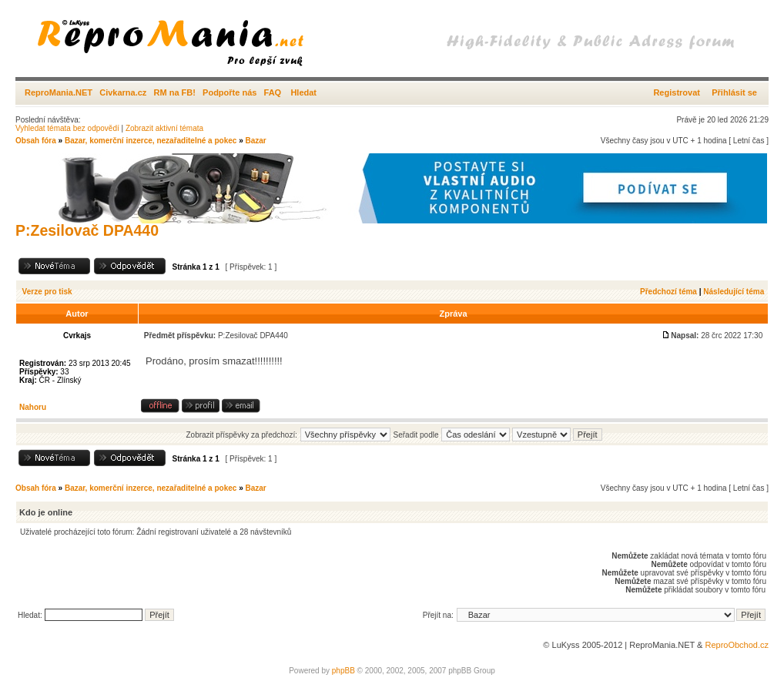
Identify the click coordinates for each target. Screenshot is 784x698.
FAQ (273, 92)
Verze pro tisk (47, 292)
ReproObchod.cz (737, 645)
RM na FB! (175, 92)
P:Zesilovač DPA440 (87, 230)
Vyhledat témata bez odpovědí (67, 128)
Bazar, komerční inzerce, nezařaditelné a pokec (151, 141)
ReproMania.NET (59, 92)
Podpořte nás (230, 92)
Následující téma (734, 292)
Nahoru (33, 407)
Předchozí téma (668, 292)
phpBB (343, 671)
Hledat (303, 92)
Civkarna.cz (123, 92)
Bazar (255, 141)
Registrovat (677, 92)
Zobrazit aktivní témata (164, 128)
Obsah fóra (36, 141)
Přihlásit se (734, 92)
